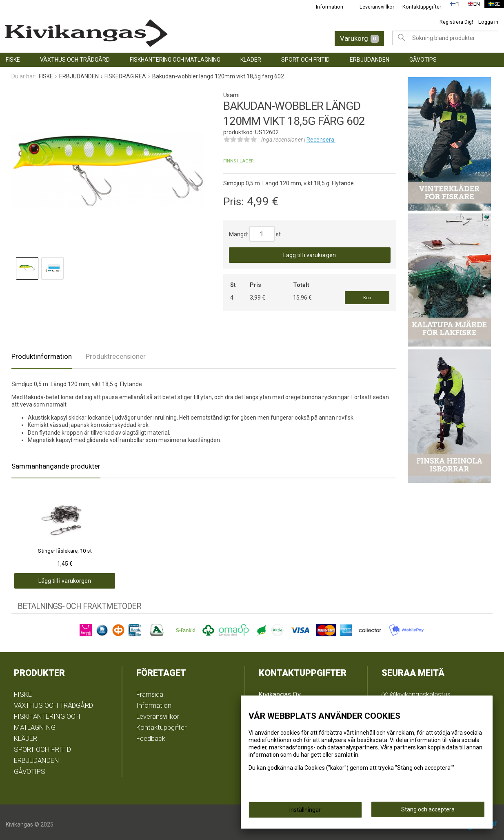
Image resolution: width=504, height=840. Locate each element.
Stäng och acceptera (428, 812)
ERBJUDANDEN (370, 60)
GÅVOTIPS (423, 60)
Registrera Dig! (456, 22)
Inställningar (305, 812)
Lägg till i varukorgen (310, 255)
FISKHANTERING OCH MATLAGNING (175, 60)
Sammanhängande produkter (56, 462)
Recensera (321, 140)
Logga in (488, 22)
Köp (367, 295)
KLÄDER (251, 60)
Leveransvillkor (372, 7)
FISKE (13, 60)
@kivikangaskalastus (416, 690)
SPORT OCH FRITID (305, 60)
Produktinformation (42, 352)
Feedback (151, 734)
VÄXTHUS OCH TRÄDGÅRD (75, 60)
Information (325, 7)
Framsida (150, 690)
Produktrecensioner (116, 352)
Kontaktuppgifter (417, 7)
